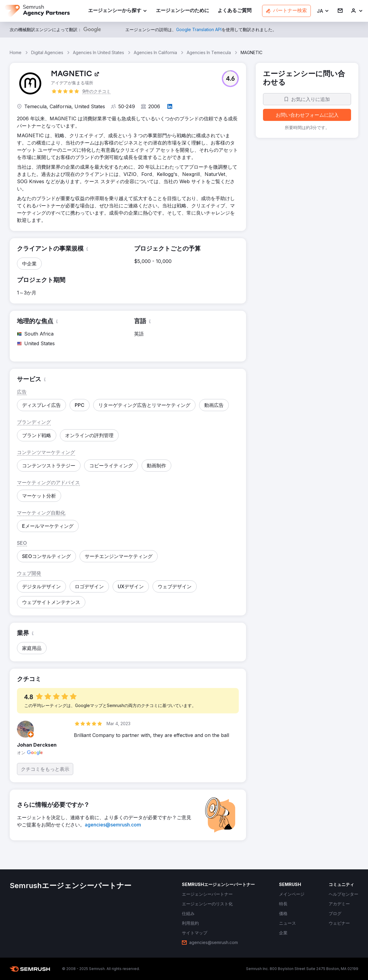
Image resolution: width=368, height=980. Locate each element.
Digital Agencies (47, 52)
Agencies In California (155, 52)
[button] (323, 11)
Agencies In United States (99, 52)
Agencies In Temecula (209, 52)
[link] (182, 11)
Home (16, 52)
